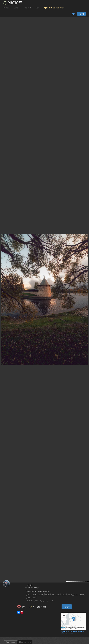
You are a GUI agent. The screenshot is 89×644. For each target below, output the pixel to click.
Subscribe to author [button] (67, 607)
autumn (41, 594)
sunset (35, 594)
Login (73, 14)
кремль (82, 594)
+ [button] (64, 616)
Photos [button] (7, 8)
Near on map (25, 642)
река (34, 597)
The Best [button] (28, 8)
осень (29, 597)
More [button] (38, 8)
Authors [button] (17, 8)
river (53, 594)
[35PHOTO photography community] (13, 3)
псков (76, 594)
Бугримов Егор (32, 588)
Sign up (81, 14)
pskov (29, 594)
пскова (70, 594)
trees (58, 594)
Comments (11, 642)
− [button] (64, 619)
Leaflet (63, 627)
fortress (47, 594)
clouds (64, 594)
